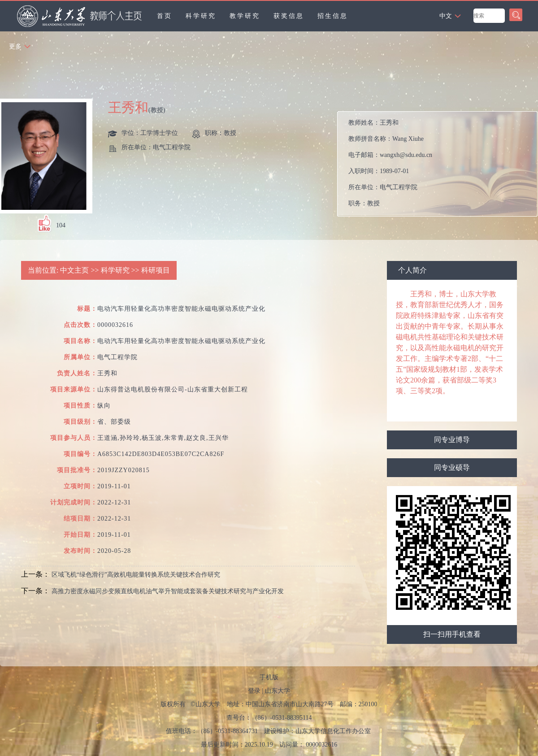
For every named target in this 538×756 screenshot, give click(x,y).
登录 (254, 691)
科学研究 (201, 16)
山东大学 (278, 691)
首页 (165, 16)
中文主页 (74, 270)
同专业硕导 (452, 467)
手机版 (269, 677)
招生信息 (333, 16)
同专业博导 (452, 440)
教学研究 (245, 16)
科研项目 (156, 270)
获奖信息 (289, 16)
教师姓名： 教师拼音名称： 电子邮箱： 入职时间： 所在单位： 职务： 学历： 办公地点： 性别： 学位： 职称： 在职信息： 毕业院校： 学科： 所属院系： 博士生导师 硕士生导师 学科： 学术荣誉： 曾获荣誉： (439, 166)
